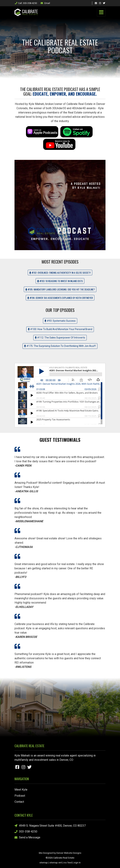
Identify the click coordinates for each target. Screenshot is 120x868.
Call (26, 3)
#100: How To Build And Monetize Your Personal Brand (60, 329)
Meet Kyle (21, 790)
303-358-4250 (26, 832)
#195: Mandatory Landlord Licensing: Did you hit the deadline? (60, 289)
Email (45, 3)
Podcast (20, 796)
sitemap (44, 863)
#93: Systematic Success (60, 321)
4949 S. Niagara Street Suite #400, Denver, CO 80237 (50, 826)
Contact (19, 802)
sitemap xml (56, 863)
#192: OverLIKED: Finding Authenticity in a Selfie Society (60, 273)
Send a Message (27, 838)
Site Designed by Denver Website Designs (60, 853)
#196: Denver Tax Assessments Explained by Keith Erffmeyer (60, 298)
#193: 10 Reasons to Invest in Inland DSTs (60, 281)
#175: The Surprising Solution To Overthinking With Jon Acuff (60, 346)
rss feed (68, 863)
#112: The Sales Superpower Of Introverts (60, 338)
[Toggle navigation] (101, 12)
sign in (77, 863)
